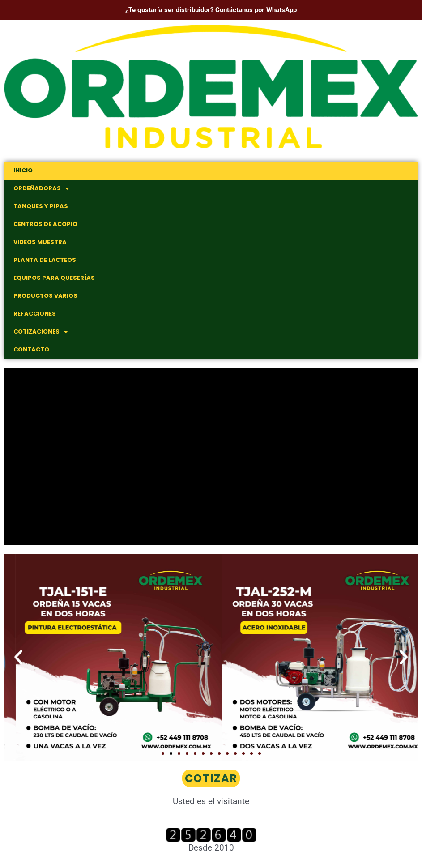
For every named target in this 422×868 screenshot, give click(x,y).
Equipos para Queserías (54, 278)
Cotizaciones (40, 332)
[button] (18, 657)
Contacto (31, 349)
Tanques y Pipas (41, 206)
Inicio (23, 170)
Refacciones (35, 314)
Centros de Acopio (45, 224)
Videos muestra (40, 242)
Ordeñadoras (41, 189)
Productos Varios (45, 296)
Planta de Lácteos (45, 260)
